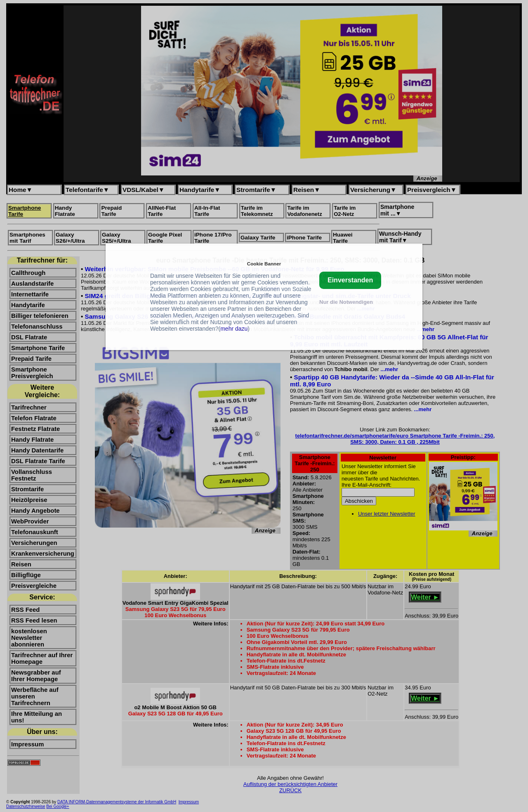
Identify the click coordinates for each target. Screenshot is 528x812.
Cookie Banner (264, 264)
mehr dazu (234, 329)
